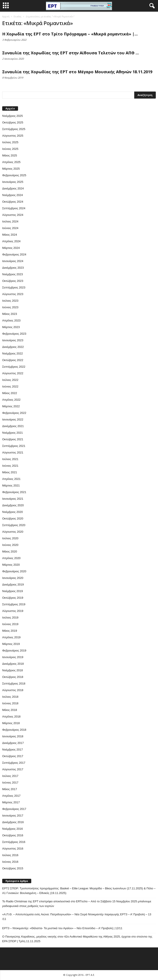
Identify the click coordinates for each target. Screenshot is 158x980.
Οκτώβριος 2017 (13, 756)
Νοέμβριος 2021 (13, 433)
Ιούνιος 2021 (10, 466)
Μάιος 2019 (10, 631)
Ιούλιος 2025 (10, 142)
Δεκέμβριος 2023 (13, 268)
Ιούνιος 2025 (10, 149)
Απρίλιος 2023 (11, 320)
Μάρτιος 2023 (11, 327)
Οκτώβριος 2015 (13, 868)
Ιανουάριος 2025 (13, 182)
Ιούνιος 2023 (10, 307)
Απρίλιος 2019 (11, 637)
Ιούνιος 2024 (10, 228)
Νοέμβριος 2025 (13, 116)
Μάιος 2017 (10, 789)
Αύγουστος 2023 (13, 294)
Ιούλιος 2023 (10, 301)
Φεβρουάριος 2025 (14, 175)
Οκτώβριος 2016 (13, 835)
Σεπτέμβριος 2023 (14, 287)
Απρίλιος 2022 (11, 400)
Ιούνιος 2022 (10, 386)
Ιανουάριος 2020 (13, 578)
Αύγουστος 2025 (13, 136)
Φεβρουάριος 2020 (14, 571)
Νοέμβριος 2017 (13, 750)
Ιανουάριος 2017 (13, 816)
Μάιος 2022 (10, 393)
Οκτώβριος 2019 (13, 598)
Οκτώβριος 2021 (13, 439)
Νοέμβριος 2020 (13, 512)
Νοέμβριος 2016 (13, 829)
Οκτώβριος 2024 (13, 202)
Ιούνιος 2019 (10, 624)
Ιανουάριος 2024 (13, 261)
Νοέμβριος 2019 (13, 591)
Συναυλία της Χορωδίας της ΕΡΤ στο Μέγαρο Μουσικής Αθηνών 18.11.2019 (77, 72)
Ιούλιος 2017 (10, 776)
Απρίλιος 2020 (11, 558)
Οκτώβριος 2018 (13, 677)
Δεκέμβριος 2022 (13, 347)
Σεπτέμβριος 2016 (14, 842)
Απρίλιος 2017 (11, 796)
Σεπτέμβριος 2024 (14, 208)
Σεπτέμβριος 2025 (14, 129)
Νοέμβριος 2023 (13, 274)
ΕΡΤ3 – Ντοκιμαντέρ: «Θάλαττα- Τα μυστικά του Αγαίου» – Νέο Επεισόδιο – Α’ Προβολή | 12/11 (62, 928)
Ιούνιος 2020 (10, 545)
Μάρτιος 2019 (11, 644)
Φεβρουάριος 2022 (14, 413)
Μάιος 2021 (10, 472)
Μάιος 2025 (10, 155)
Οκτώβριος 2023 (13, 281)
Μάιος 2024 (10, 235)
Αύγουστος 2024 (13, 215)
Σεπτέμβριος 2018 (14, 684)
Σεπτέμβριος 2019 (14, 604)
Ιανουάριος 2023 (13, 340)
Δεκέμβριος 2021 (13, 426)
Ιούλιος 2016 (10, 855)
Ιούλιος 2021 (10, 459)
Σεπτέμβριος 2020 (14, 525)
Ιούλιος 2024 (10, 221)
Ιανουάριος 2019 (13, 657)
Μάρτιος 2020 (11, 565)
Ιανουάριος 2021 (13, 499)
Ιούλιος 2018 (10, 697)
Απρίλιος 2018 (11, 717)
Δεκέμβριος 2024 (13, 188)
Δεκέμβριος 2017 (13, 743)
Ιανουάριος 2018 (13, 736)
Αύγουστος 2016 (13, 849)
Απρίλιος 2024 (11, 241)
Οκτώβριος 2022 (13, 360)
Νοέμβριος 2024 (13, 195)
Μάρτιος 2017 (11, 802)
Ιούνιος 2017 (10, 783)
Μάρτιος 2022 (11, 406)
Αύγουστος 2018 (13, 690)
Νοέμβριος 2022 (13, 353)
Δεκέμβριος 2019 (13, 585)
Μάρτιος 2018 (11, 723)
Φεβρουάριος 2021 (14, 492)
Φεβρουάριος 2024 (14, 254)
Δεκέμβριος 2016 (13, 822)
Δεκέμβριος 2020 (13, 505)
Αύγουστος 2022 (13, 373)
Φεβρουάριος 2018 (14, 730)
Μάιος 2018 (10, 710)
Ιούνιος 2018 (10, 703)
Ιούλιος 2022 (10, 380)
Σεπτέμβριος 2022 (14, 367)
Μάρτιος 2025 (11, 169)
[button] (151, 6)
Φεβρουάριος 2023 (14, 334)
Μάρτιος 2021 (11, 485)
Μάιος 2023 (10, 314)
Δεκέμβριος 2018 (13, 664)
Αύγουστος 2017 (13, 769)
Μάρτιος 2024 (11, 248)
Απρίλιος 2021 (11, 479)
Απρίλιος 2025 (11, 162)
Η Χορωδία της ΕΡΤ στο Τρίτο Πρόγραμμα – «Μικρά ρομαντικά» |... (70, 34)
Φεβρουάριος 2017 (14, 809)
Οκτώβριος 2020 (13, 518)
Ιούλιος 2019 (10, 618)
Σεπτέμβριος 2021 (14, 446)
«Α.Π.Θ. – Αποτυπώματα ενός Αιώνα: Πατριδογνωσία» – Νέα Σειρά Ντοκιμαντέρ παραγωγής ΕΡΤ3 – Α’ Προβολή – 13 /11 (77, 917)
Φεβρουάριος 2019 (14, 651)
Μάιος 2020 (10, 551)
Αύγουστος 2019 (13, 611)
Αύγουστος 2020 (13, 532)
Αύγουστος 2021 (13, 452)
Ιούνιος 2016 (10, 862)
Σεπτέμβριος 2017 (14, 763)
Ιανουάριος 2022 (13, 419)
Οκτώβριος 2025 (13, 122)
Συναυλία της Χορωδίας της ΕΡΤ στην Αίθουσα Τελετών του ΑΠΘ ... (71, 53)
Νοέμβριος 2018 (13, 670)
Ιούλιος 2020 (10, 538)
